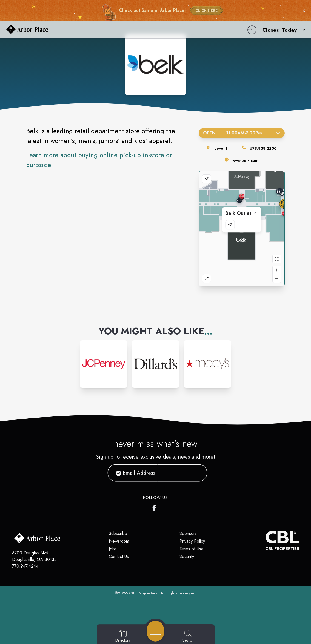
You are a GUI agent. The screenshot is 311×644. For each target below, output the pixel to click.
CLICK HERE (206, 10)
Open (242, 133)
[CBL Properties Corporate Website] (266, 540)
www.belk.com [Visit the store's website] (245, 160)
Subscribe (118, 534)
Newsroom (119, 541)
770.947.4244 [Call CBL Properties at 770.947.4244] (25, 566)
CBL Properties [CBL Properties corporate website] (143, 593)
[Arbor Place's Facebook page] (156, 507)
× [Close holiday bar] (304, 10)
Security (187, 557)
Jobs (113, 549)
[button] (282, 29)
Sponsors (188, 534)
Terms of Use (192, 549)
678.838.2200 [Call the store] (263, 148)
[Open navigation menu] (155, 631)
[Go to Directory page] (123, 636)
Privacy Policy (192, 541)
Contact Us (119, 557)
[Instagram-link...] (104, 364)
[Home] (118, 29)
